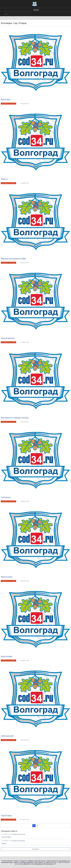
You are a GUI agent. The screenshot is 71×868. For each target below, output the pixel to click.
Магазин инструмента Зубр (13, 259)
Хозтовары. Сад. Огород (9, 104)
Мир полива (7, 656)
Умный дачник (8, 338)
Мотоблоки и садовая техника (15, 418)
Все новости (35, 849)
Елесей (4, 843)
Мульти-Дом (7, 577)
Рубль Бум (6, 99)
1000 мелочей (7, 736)
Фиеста (4, 179)
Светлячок (6, 497)
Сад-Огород (6, 815)
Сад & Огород (6, 837)
